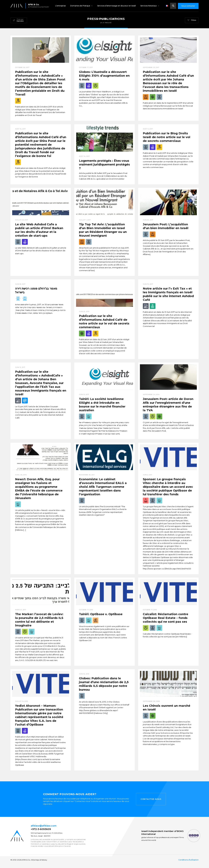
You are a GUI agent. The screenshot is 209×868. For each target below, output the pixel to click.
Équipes (115, 19)
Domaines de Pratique (80, 6)
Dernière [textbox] (20, 21)
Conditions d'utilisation (188, 860)
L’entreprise (61, 6)
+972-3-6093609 (41, 829)
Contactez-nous (151, 799)
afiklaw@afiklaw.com (44, 826)
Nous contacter (188, 6)
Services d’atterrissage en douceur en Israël (117, 6)
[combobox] (19, 20)
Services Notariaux (149, 6)
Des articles (102, 19)
